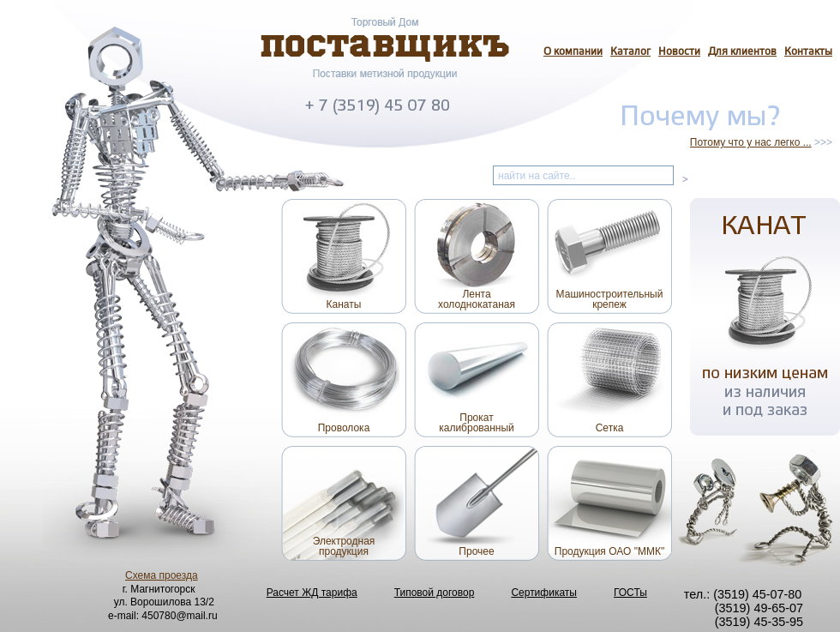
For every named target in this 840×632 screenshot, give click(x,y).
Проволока (344, 428)
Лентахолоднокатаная (477, 299)
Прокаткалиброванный (477, 423)
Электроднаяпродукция (344, 546)
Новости (679, 52)
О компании (573, 52)
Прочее (476, 551)
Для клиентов (742, 52)
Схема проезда (162, 575)
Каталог (630, 52)
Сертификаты (544, 593)
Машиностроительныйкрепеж (610, 299)
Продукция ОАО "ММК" (609, 551)
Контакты (808, 52)
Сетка (610, 428)
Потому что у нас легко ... (751, 142)
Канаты (344, 304)
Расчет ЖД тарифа (312, 593)
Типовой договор (435, 593)
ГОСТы (630, 593)
